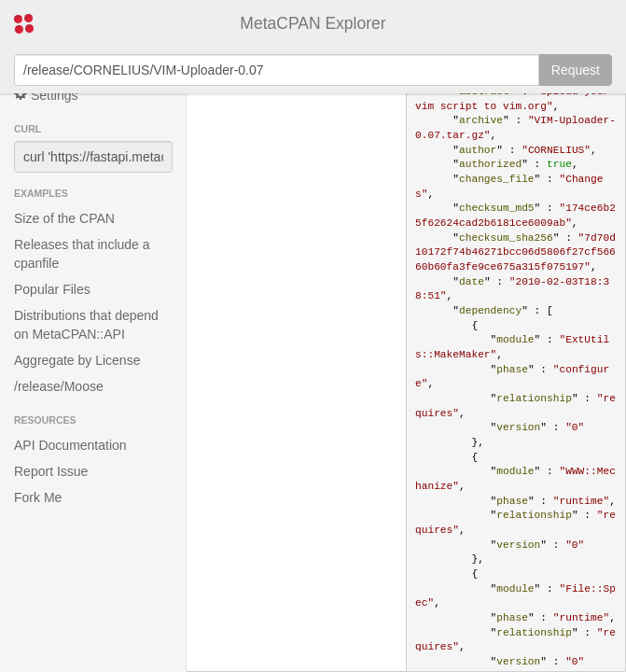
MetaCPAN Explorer (313, 23)
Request (576, 70)
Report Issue (51, 471)
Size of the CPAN (64, 218)
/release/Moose (59, 386)
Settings (46, 95)
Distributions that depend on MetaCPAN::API (86, 325)
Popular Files (52, 289)
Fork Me (38, 497)
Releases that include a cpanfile (82, 254)
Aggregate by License (77, 360)
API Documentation (70, 445)
